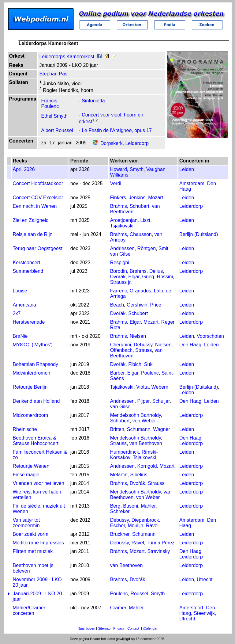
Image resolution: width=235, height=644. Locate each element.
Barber (117, 373)
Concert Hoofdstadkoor (38, 183)
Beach (117, 305)
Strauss (144, 350)
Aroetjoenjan (124, 220)
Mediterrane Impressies (38, 543)
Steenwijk (204, 613)
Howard (119, 169)
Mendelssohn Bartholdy (136, 415)
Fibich (135, 364)
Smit (163, 248)
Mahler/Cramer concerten (29, 610)
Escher (118, 526)
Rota (115, 328)
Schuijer (161, 401)
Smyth (137, 169)
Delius (156, 271)
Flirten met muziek (33, 551)
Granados (140, 291)
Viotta (142, 387)
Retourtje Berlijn (30, 387)
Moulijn (135, 526)
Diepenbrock (145, 520)
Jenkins (137, 198)
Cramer (118, 608)
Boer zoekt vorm (31, 534)
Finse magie (26, 475)
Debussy (143, 345)
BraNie (20, 336)
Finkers (118, 198)
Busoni (131, 506)
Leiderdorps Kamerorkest (67, 57)
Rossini (165, 277)
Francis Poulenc (50, 103)
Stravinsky (159, 551)
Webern (160, 387)
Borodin (119, 271)
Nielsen (138, 336)
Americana (24, 305)
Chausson (141, 234)
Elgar (134, 277)
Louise (20, 291)
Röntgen (147, 248)
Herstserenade (29, 322)
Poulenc (150, 373)
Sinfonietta (93, 101)
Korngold (147, 466)
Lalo (159, 291)
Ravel (152, 526)
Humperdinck (125, 452)
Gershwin (137, 305)
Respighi (120, 263)
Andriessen (122, 248)
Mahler (148, 506)
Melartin (119, 475)
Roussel (139, 594)
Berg (115, 506)
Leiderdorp (137, 143)
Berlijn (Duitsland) (199, 234)
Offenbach (121, 350)
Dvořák (118, 277)
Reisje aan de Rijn (33, 234)
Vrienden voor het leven (39, 483)
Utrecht (205, 579)
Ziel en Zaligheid (31, 220)
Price (155, 305)
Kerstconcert (27, 263)
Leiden (187, 169)
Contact (133, 628)
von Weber (144, 421)
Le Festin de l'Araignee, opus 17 (117, 130)
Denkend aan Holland (36, 401)
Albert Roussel (57, 130)
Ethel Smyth (54, 116)
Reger (168, 322)
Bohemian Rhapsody (36, 364)
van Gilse (120, 254)
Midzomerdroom (31, 415)
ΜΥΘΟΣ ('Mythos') (33, 345)
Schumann (139, 429)
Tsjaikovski (122, 226)
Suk (148, 364)
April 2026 (24, 169)
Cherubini (121, 345)
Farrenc (119, 291)
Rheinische (25, 429)
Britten (117, 429)
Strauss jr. (121, 282)
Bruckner (120, 534)
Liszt (145, 220)
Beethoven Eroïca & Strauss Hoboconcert (36, 441)
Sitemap (104, 628)
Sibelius (139, 475)
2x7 (17, 313)
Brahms (119, 206)
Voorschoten (210, 336)
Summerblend (28, 271)
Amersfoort (191, 608)
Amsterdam (192, 183)
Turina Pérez (160, 543)
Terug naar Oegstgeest (38, 248)
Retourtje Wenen (31, 466)
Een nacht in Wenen (35, 206)
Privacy (119, 628)
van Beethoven (146, 443)
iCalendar (150, 628)
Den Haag (190, 345)
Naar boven (86, 628)
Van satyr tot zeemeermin (26, 523)
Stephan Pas (53, 74)
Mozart (156, 198)
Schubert (140, 206)
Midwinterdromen (32, 373)
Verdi (116, 183)
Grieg (148, 277)
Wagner (161, 429)
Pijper (144, 401)
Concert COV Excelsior (38, 198)
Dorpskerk (112, 143)
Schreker (120, 511)
